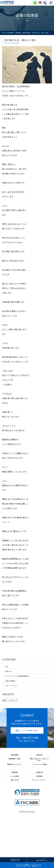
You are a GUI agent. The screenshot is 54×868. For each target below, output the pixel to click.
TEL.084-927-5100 (15, 860)
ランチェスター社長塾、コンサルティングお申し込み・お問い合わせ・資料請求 (29, 865)
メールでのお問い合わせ (42, 860)
